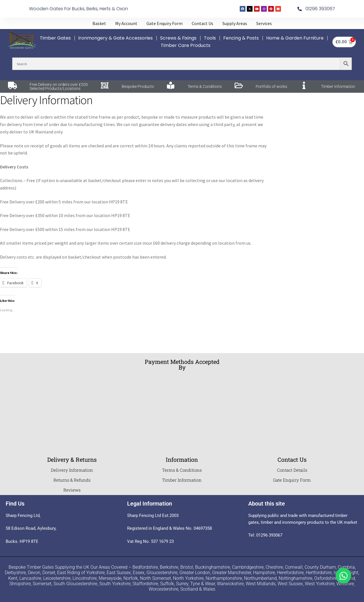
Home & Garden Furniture (295, 38)
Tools (210, 38)
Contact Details (292, 470)
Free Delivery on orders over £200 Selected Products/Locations (59, 86)
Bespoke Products (138, 86)
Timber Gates (55, 38)
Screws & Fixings (178, 38)
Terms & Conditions (205, 86)
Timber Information (338, 86)
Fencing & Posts (241, 38)
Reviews (72, 490)
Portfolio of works (271, 86)
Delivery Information (72, 470)
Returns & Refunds (72, 480)
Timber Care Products (186, 45)
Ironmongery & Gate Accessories (115, 38)
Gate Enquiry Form (292, 480)
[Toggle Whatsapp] (343, 576)
